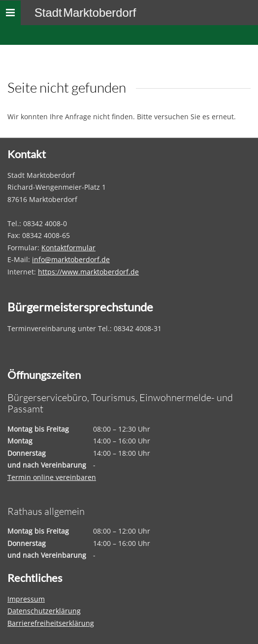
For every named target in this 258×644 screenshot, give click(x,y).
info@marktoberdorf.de (71, 259)
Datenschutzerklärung (44, 611)
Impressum (26, 599)
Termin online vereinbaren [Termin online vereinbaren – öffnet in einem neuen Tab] (52, 477)
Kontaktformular (68, 248)
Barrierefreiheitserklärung (51, 623)
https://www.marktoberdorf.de (88, 272)
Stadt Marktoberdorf (85, 13)
